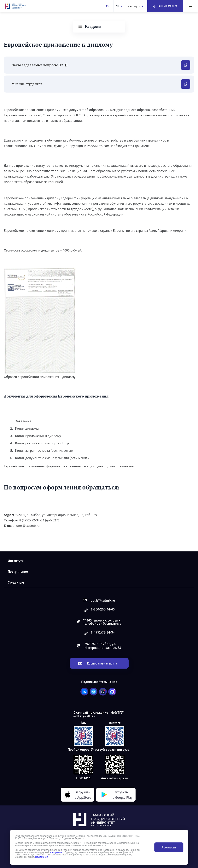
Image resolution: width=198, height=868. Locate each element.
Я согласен (169, 847)
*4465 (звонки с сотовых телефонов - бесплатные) (99, 622)
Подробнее (42, 857)
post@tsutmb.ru (99, 600)
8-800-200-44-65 (99, 610)
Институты (136, 6)
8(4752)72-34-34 (99, 633)
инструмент (57, 852)
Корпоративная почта (98, 663)
